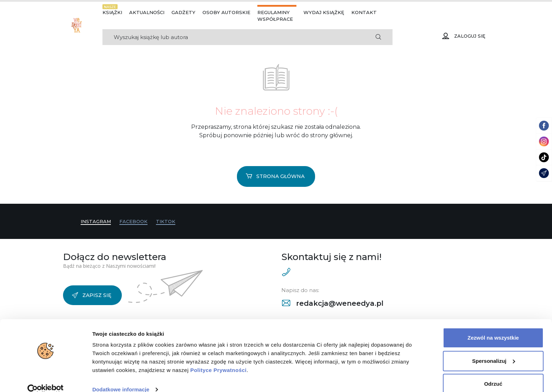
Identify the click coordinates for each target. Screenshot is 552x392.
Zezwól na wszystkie (493, 326)
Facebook (133, 221)
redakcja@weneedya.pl (333, 303)
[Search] (233, 37)
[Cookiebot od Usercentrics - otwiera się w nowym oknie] (46, 378)
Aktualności (147, 12)
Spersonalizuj (494, 349)
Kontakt (364, 12)
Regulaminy (274, 12)
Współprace (275, 19)
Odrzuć (493, 372)
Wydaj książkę (324, 12)
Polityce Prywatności (218, 359)
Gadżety (183, 12)
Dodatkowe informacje (121, 378)
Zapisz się (92, 295)
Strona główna (275, 176)
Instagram (96, 221)
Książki (112, 12)
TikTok (166, 221)
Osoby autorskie (226, 12)
